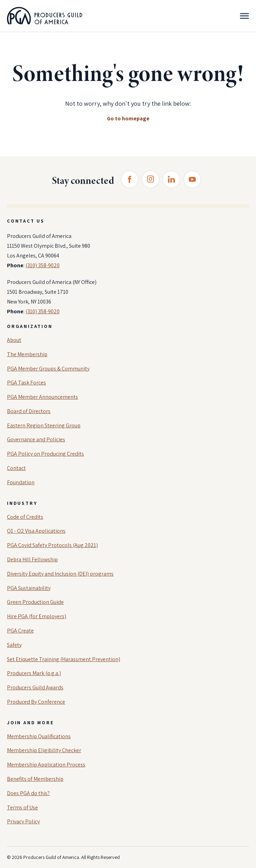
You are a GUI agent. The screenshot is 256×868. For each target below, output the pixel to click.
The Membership (27, 354)
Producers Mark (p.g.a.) (34, 673)
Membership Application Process (46, 765)
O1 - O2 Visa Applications (36, 531)
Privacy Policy (23, 821)
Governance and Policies (36, 439)
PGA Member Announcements (42, 397)
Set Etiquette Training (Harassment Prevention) (64, 659)
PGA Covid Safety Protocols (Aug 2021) (52, 545)
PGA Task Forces (26, 383)
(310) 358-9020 (42, 265)
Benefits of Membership (35, 779)
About (14, 340)
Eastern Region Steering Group (44, 425)
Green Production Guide (35, 602)
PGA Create (20, 631)
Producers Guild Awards (35, 687)
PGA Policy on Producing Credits (45, 454)
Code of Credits (25, 517)
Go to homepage (128, 118)
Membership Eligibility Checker (44, 750)
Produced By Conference (36, 702)
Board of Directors (29, 411)
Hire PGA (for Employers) (37, 616)
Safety (14, 645)
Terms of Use (22, 807)
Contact (16, 468)
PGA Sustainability (29, 588)
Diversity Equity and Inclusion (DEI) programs (60, 574)
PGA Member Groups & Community (48, 369)
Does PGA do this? (28, 793)
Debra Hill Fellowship (32, 559)
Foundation (21, 482)
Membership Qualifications (39, 736)
